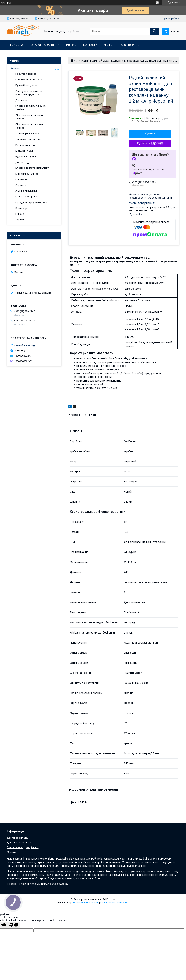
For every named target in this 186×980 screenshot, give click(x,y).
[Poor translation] (14, 925)
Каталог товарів (42, 45)
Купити (150, 133)
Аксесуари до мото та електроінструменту (29, 93)
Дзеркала (21, 100)
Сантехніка (22, 179)
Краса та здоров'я (26, 197)
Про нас (70, 45)
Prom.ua (111, 899)
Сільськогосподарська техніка (29, 117)
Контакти (90, 45)
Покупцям (127, 45)
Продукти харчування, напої (32, 202)
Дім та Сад (22, 162)
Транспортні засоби (27, 133)
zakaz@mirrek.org (24, 345)
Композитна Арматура (29, 79)
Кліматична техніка (27, 174)
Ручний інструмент (26, 85)
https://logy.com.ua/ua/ (55, 884)
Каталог (16, 68)
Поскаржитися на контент (85, 903)
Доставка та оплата (19, 843)
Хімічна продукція (26, 191)
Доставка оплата (17, 838)
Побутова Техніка (26, 74)
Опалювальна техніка (28, 139)
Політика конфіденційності (23, 847)
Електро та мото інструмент (32, 168)
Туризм (20, 219)
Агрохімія (21, 185)
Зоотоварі (21, 208)
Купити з (150, 143)
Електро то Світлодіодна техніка (30, 108)
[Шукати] (154, 31)
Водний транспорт (26, 145)
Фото (108, 45)
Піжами (20, 214)
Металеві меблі (24, 151)
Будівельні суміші (26, 156)
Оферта (12, 852)
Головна (17, 45)
